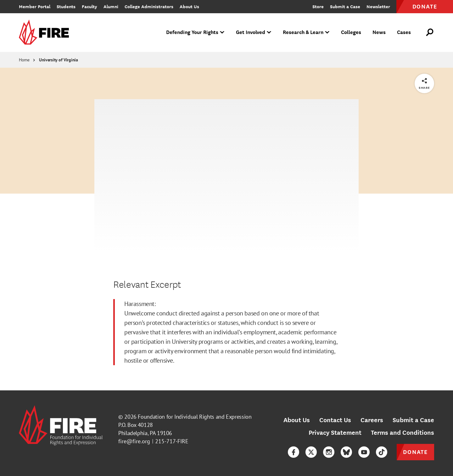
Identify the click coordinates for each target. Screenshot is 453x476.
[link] (46, 33)
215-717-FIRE (172, 441)
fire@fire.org (134, 441)
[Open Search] (430, 32)
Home (24, 60)
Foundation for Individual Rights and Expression (195, 417)
